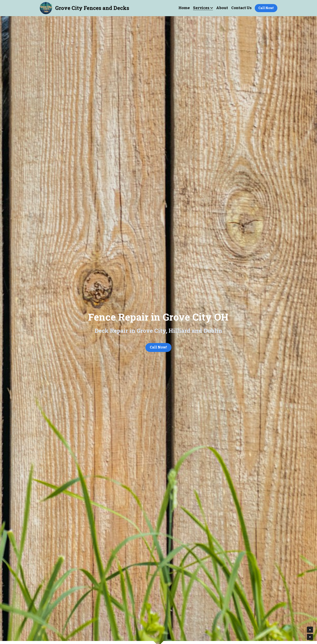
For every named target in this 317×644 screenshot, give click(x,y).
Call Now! (266, 8)
